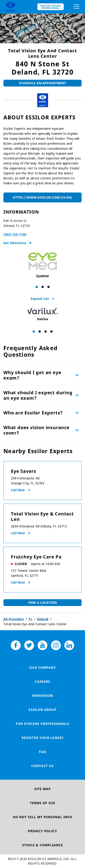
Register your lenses (43, 738)
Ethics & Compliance (43, 845)
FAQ (43, 752)
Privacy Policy (42, 831)
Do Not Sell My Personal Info (43, 817)
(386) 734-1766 (15, 234)
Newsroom (42, 696)
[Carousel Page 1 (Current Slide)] (37, 287)
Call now (18, 490)
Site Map (42, 789)
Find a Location (42, 602)
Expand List (43, 298)
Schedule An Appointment (43, 83)
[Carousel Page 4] (51, 332)
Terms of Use (43, 803)
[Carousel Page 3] (49, 287)
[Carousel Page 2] (43, 287)
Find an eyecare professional (51, 7)
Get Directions (17, 243)
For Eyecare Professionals (43, 724)
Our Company (43, 667)
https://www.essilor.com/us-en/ (42, 197)
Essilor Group (43, 710)
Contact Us (42, 766)
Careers (43, 682)
